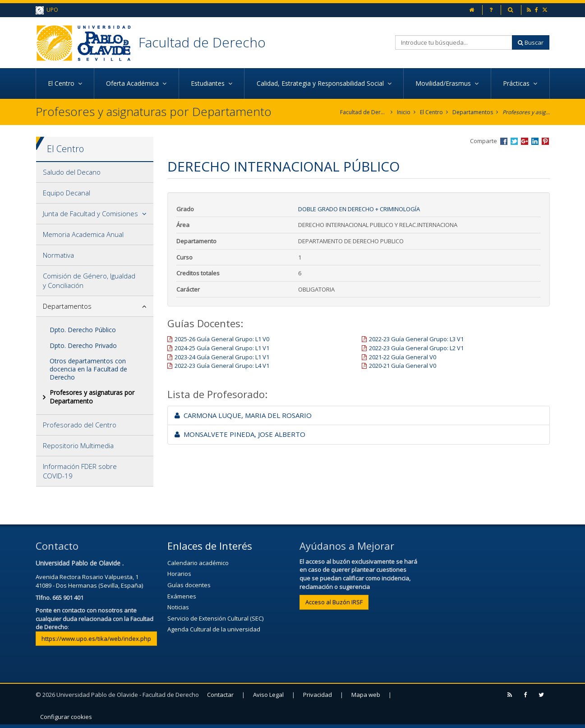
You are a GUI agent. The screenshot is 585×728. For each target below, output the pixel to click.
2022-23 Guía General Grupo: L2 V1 (416, 348)
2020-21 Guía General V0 (403, 366)
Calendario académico (198, 563)
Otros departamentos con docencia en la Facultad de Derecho (88, 369)
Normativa (58, 255)
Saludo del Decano (72, 172)
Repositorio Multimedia (78, 445)
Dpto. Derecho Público (83, 330)
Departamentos (473, 112)
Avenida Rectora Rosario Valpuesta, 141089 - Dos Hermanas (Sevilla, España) (89, 581)
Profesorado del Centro (80, 425)
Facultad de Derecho (202, 42)
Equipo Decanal (67, 193)
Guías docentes (189, 585)
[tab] (95, 172)
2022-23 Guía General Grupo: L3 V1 (416, 339)
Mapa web (366, 695)
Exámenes (182, 596)
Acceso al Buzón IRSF (334, 602)
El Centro (431, 112)
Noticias (178, 607)
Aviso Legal (268, 695)
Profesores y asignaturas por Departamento (526, 112)
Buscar (531, 42)
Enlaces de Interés (210, 546)
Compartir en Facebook (504, 141)
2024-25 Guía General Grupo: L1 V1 (222, 348)
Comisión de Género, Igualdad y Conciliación (89, 281)
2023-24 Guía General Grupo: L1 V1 (222, 357)
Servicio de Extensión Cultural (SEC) (215, 618)
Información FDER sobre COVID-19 (80, 471)
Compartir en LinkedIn (535, 141)
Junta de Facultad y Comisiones (90, 213)
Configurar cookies (66, 717)
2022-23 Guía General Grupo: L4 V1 (222, 366)
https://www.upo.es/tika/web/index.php (96, 639)
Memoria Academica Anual (83, 234)
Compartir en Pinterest (545, 141)
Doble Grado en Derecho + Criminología (359, 209)
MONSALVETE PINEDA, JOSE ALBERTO (240, 434)
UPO (47, 10)
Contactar (220, 695)
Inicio (404, 112)
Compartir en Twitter (514, 141)
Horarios (179, 574)
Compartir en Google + (525, 141)
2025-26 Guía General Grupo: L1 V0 (222, 339)
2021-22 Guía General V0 (403, 357)
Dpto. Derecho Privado (83, 345)
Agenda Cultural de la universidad (214, 629)
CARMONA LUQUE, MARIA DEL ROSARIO (243, 415)
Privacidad (318, 695)
